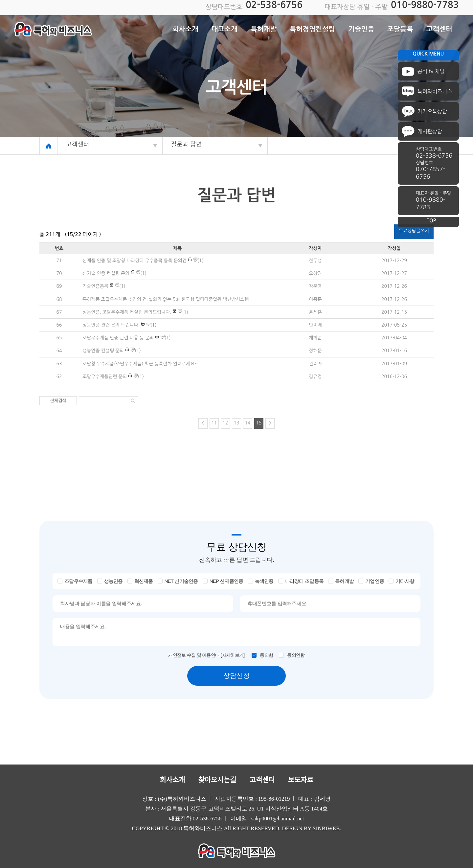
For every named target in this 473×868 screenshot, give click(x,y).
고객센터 (439, 29)
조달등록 (400, 29)
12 (225, 423)
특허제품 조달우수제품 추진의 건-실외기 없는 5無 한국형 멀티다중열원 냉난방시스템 (166, 299)
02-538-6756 (274, 5)
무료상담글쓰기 (414, 231)
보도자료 (301, 780)
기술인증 (361, 29)
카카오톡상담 (432, 111)
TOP (431, 221)
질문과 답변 (186, 144)
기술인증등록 (95, 286)
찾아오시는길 (217, 780)
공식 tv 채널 (431, 71)
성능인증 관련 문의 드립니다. (111, 325)
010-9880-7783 (425, 5)
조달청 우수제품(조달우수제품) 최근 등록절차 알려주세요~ (140, 364)
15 (259, 423)
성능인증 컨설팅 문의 (103, 351)
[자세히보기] (233, 655)
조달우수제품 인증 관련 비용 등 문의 (118, 338)
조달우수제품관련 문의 (105, 377)
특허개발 (264, 29)
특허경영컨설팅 (312, 29)
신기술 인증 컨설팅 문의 (106, 273)
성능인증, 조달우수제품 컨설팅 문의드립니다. (127, 312)
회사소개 (185, 29)
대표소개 (225, 29)
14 (248, 423)
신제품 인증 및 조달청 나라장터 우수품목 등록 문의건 (135, 261)
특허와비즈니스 (435, 91)
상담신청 (236, 675)
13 (237, 423)
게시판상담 (430, 131)
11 (214, 423)
